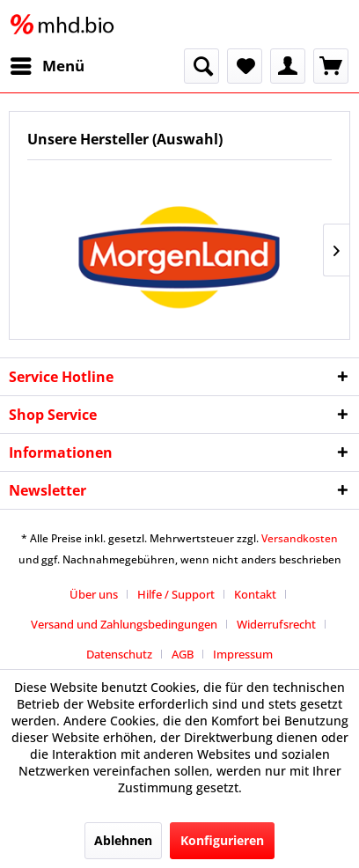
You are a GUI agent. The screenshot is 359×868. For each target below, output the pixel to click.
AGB (183, 654)
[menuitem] (47, 66)
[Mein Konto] (288, 66)
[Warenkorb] (331, 66)
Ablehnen (123, 840)
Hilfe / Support (176, 594)
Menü (48, 64)
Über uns (94, 594)
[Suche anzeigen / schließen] (201, 66)
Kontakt (255, 594)
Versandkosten (300, 538)
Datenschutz (119, 654)
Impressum (243, 654)
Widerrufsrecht (276, 624)
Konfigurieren (222, 840)
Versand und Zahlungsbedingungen (124, 624)
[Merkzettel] (245, 66)
